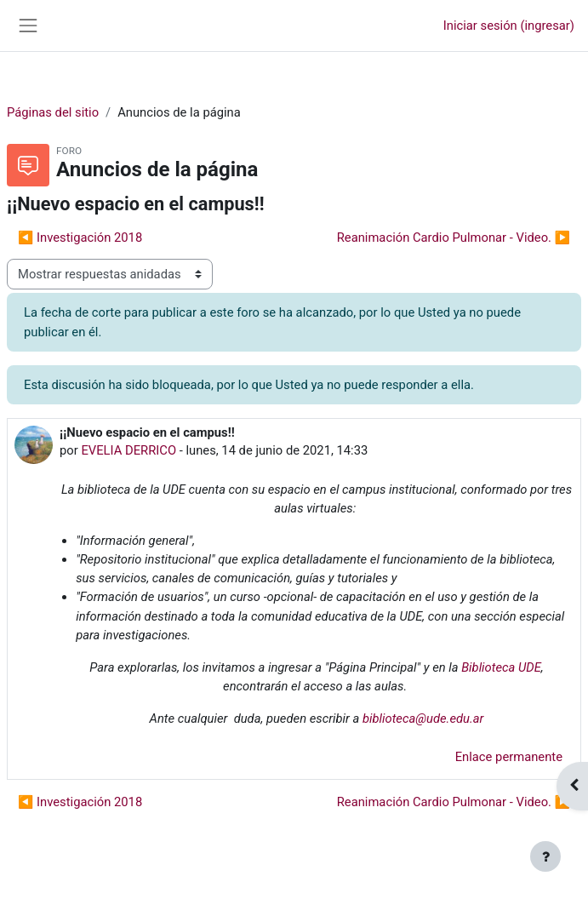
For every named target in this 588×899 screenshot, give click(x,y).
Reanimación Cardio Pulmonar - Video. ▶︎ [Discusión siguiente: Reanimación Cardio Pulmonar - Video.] (454, 238)
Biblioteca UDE (501, 667)
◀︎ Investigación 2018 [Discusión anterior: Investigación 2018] (80, 238)
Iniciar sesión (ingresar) (509, 26)
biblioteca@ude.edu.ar (423, 719)
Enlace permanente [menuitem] (509, 757)
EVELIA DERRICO (128, 450)
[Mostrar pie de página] (545, 856)
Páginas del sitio (53, 112)
